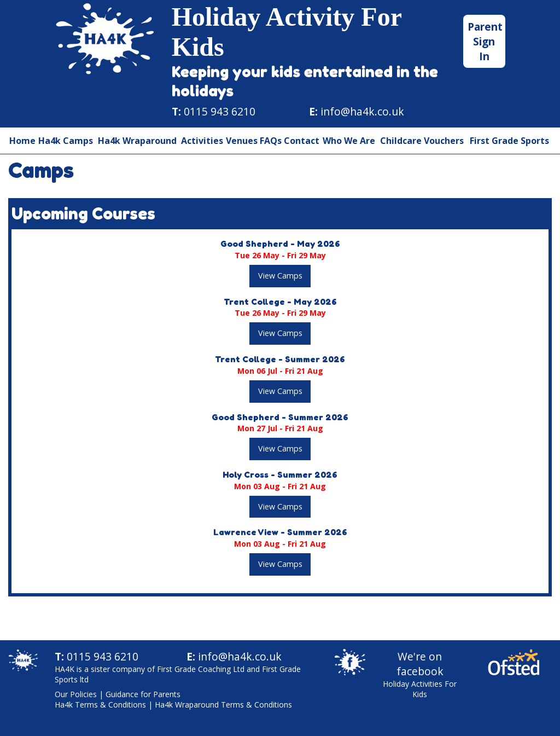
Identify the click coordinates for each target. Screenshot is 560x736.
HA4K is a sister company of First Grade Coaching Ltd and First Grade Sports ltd (178, 674)
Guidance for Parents (143, 694)
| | (173, 699)
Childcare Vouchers (422, 141)
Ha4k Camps (66, 141)
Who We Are (349, 141)
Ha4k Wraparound (137, 141)
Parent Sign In (485, 41)
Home (22, 141)
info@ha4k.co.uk (362, 111)
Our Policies (76, 694)
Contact (302, 141)
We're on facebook (420, 664)
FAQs (271, 141)
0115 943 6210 (220, 111)
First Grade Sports (509, 141)
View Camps (280, 276)
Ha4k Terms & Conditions (100, 705)
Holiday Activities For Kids (420, 689)
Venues (242, 141)
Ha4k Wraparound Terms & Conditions (223, 705)
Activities (202, 141)
